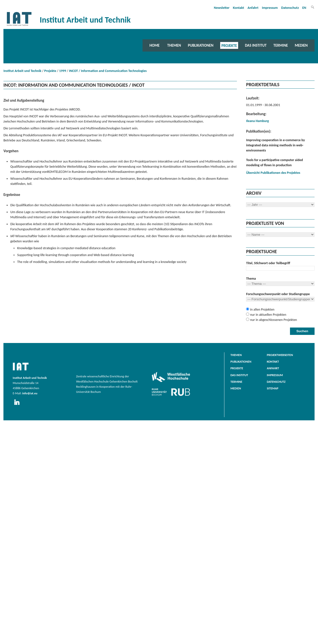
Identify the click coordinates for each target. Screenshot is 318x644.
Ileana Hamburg (257, 121)
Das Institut (256, 45)
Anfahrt (253, 8)
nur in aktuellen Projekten (268, 315)
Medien (301, 45)
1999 (63, 71)
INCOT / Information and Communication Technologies (108, 71)
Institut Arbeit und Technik (22, 71)
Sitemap (273, 388)
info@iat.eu (30, 393)
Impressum (270, 8)
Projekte (229, 45)
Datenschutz (290, 8)
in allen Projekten (262, 309)
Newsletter (222, 8)
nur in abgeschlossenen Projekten (273, 320)
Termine (281, 45)
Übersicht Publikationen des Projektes (273, 173)
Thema (251, 279)
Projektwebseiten (280, 355)
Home (154, 45)
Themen (174, 45)
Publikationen (201, 45)
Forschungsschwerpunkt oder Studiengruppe (278, 294)
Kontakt (238, 8)
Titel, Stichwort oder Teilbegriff (268, 263)
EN (304, 8)
